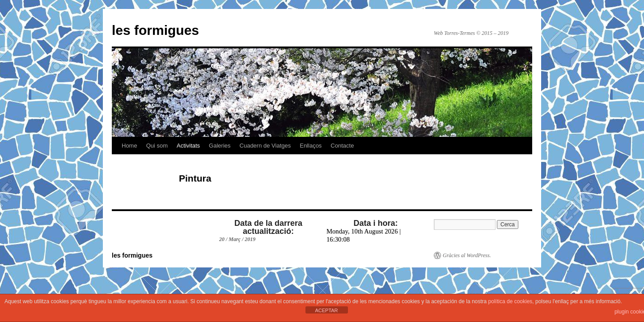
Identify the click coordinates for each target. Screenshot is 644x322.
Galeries (220, 146)
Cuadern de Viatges (265, 146)
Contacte (342, 146)
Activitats (188, 146)
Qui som (157, 146)
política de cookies (511, 301)
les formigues (155, 30)
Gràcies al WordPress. (467, 255)
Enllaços (311, 146)
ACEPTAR (326, 310)
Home (129, 146)
